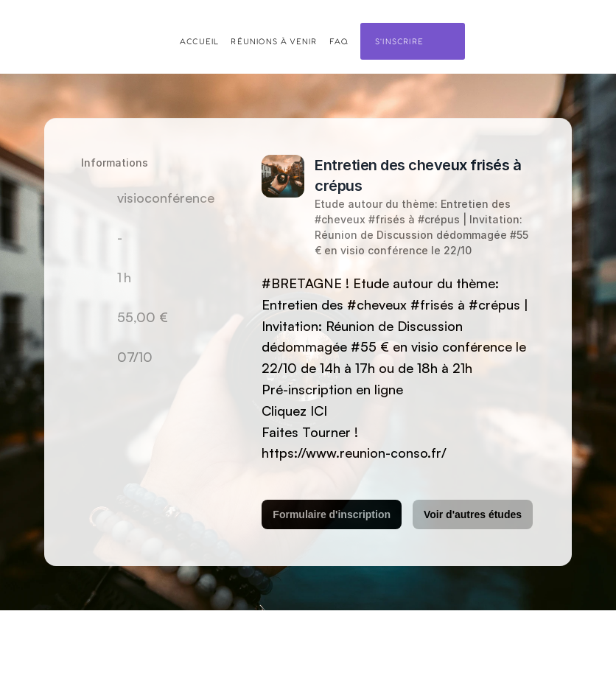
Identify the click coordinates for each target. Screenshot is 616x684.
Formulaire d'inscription (332, 514)
